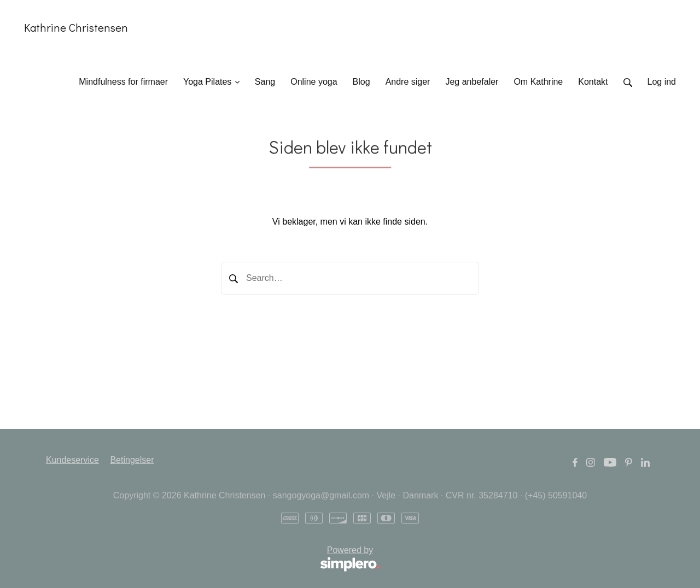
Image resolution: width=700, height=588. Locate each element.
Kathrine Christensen (76, 27)
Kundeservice (72, 460)
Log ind (662, 82)
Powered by (213, 559)
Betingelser (132, 460)
